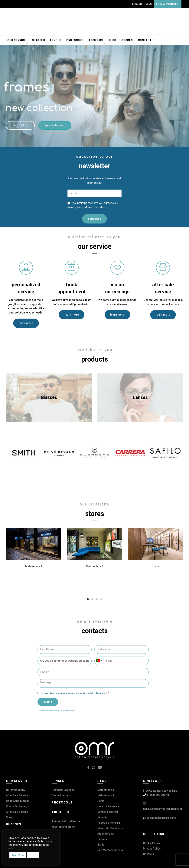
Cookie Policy (152, 843)
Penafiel (102, 817)
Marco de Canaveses (110, 828)
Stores (127, 40)
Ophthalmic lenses (63, 790)
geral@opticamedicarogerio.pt (162, 809)
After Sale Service (17, 795)
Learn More (20, 125)
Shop (9, 817)
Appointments (55, 125)
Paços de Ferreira (109, 823)
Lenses (56, 40)
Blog (149, 4)
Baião (101, 845)
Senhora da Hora (108, 812)
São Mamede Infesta (110, 850)
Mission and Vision (64, 827)
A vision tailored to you (66, 821)
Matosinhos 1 (106, 790)
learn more (26, 323)
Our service (17, 40)
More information (95, 207)
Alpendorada (106, 834)
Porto (101, 801)
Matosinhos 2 (106, 795)
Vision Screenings (17, 806)
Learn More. (102, 693)
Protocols (75, 40)
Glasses (39, 40)
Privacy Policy (152, 849)
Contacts (146, 40)
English (137, 4)
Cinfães (102, 839)
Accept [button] (33, 855)
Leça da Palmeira (108, 806)
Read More (18, 855)
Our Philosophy (16, 790)
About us (96, 40)
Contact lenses (61, 795)
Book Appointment (168, 4)
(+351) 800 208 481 (159, 795)
